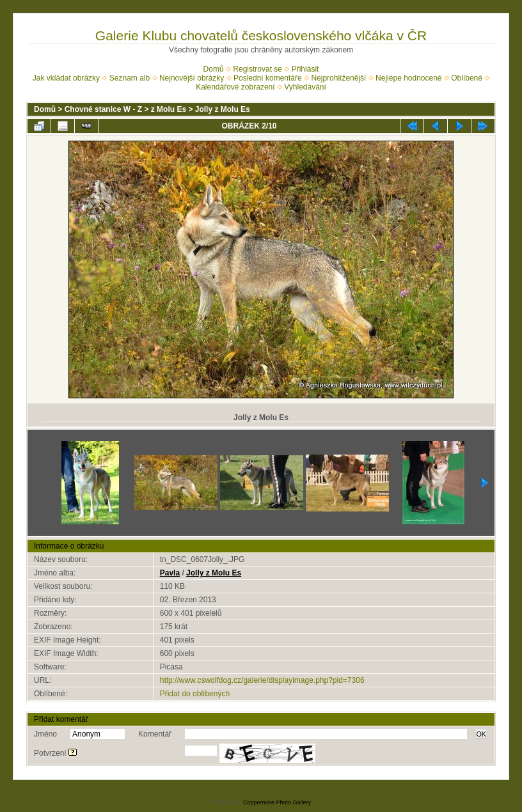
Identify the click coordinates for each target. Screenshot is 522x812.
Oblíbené (467, 78)
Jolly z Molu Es (223, 109)
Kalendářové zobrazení (235, 87)
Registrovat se (257, 69)
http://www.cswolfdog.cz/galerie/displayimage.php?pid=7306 (262, 680)
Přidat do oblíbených (195, 694)
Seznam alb (130, 78)
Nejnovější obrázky (192, 78)
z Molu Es (169, 109)
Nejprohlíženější (338, 78)
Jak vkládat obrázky (66, 78)
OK (481, 734)
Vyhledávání (305, 87)
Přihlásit (305, 69)
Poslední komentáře (268, 78)
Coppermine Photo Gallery (277, 802)
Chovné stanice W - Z (103, 109)
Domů (214, 69)
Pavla (170, 573)
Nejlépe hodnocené (408, 78)
